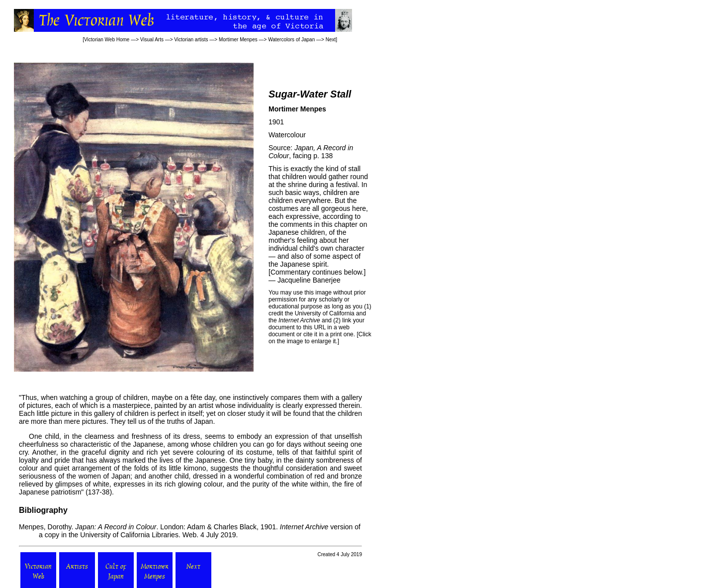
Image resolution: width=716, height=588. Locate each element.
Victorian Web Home (107, 40)
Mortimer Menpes (238, 40)
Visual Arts (152, 40)
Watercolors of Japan (291, 40)
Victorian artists (191, 40)
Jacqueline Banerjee (309, 280)
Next (331, 40)
